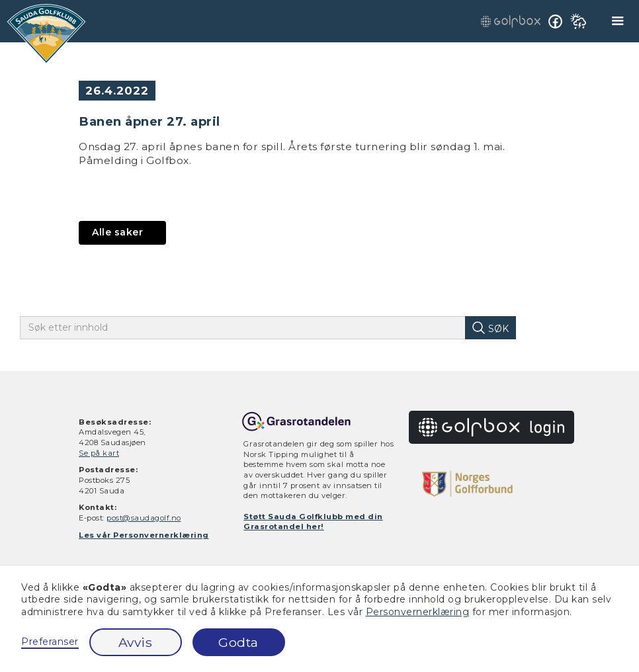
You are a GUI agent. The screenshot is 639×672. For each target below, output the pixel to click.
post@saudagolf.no (144, 518)
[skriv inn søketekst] (252, 328)
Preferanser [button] (50, 642)
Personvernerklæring (418, 612)
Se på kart (99, 453)
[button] (618, 21)
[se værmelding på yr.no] (578, 21)
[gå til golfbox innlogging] (511, 21)
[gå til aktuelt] (122, 233)
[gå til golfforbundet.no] (468, 484)
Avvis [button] (136, 642)
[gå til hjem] (46, 34)
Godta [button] (238, 642)
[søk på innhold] (490, 328)
